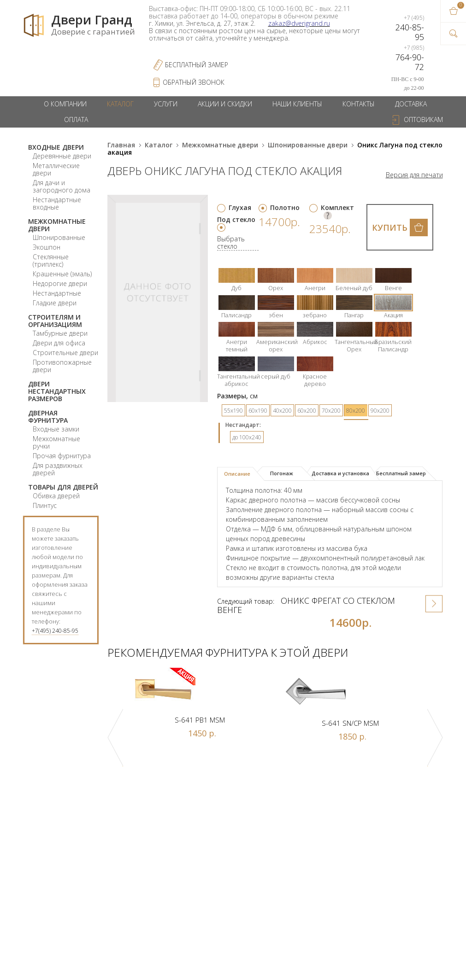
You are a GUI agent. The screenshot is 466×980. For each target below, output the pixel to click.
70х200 (331, 411)
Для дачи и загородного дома (62, 186)
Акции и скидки (225, 104)
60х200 (307, 411)
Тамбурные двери (60, 333)
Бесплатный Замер (197, 65)
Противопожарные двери (62, 366)
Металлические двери (56, 169)
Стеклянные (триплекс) (51, 260)
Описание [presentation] (237, 474)
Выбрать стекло (231, 243)
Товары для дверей (63, 487)
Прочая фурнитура (62, 456)
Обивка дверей (56, 496)
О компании (65, 104)
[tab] (241, 474)
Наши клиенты (297, 104)
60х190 (258, 411)
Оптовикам (423, 120)
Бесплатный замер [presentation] (401, 473)
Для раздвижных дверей (58, 469)
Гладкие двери (55, 303)
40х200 (282, 411)
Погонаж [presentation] (282, 473)
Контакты (359, 104)
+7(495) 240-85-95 (55, 631)
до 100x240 (247, 437)
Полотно (285, 207)
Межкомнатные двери (57, 225)
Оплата (76, 120)
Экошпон (47, 247)
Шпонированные (59, 237)
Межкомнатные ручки (56, 442)
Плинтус (45, 505)
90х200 (380, 411)
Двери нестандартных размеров (57, 391)
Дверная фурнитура (48, 417)
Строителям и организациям (55, 321)
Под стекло (236, 219)
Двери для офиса (59, 343)
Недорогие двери (60, 283)
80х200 (356, 411)
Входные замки (56, 429)
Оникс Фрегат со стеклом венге (306, 605)
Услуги (166, 104)
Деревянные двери (62, 156)
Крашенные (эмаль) (62, 274)
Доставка (411, 104)
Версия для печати (414, 175)
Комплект (337, 207)
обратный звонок (194, 82)
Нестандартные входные (57, 203)
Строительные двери (65, 353)
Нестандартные (57, 293)
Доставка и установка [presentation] (340, 473)
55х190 (233, 411)
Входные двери (56, 147)
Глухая (240, 207)
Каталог (120, 104)
